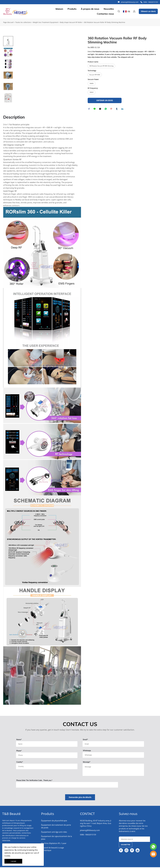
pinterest (112, 109)
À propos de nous (90, 9)
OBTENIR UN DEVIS (105, 100)
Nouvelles (109, 9)
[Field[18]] (47, 756)
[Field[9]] (47, 745)
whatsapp (106, 109)
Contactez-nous (105, 14)
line (95, 109)
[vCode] (67, 786)
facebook (89, 109)
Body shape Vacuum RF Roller (71, 22)
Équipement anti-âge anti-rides (54, 833)
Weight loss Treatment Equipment (46, 22)
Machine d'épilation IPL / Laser (54, 844)
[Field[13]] (47, 767)
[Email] (134, 840)
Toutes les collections (23, 22)
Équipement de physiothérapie (54, 821)
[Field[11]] (113, 745)
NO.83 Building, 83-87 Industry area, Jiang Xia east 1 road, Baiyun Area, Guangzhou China (96, 824)
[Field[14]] (113, 756)
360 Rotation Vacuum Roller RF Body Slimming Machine (104, 22)
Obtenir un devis (148, 11)
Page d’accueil (8, 22)
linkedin (123, 109)
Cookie (14, 847)
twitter (100, 109)
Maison (59, 9)
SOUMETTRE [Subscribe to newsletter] (126, 845)
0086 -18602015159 (151, 2)
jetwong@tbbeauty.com (130, 2)
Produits (72, 9)
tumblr (117, 109)
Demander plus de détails (80, 798)
